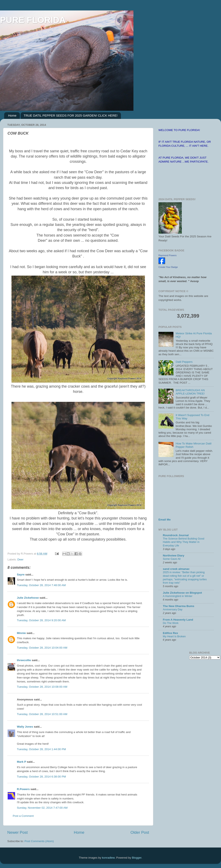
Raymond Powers (168, 255)
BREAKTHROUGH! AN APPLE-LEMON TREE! (190, 392)
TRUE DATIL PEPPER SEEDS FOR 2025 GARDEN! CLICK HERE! (71, 115)
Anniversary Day (173, 609)
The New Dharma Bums (179, 606)
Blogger (137, 858)
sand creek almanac (176, 569)
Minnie (21, 633)
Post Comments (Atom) (39, 841)
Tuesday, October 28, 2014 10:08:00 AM (42, 687)
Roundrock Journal (176, 535)
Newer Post (18, 832)
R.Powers (23, 789)
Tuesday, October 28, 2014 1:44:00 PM (41, 749)
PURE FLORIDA (33, 20)
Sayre (21, 575)
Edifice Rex (170, 633)
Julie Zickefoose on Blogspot (182, 593)
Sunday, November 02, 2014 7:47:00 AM (42, 808)
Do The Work (171, 623)
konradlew (108, 858)
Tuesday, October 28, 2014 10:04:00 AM (42, 648)
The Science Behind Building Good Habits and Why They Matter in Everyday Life (184, 542)
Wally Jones (25, 727)
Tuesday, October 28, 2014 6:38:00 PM (41, 777)
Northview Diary (174, 556)
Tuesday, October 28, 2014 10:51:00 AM (42, 714)
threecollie (24, 660)
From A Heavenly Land (178, 620)
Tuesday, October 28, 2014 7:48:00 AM (41, 585)
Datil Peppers (184, 362)
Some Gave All (172, 559)
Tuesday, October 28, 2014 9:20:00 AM (41, 620)
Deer (20, 559)
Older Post (140, 832)
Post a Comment (23, 816)
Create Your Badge (168, 267)
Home (12, 115)
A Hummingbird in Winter (178, 596)
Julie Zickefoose (28, 598)
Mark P (21, 762)
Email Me (165, 520)
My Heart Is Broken (174, 636)
